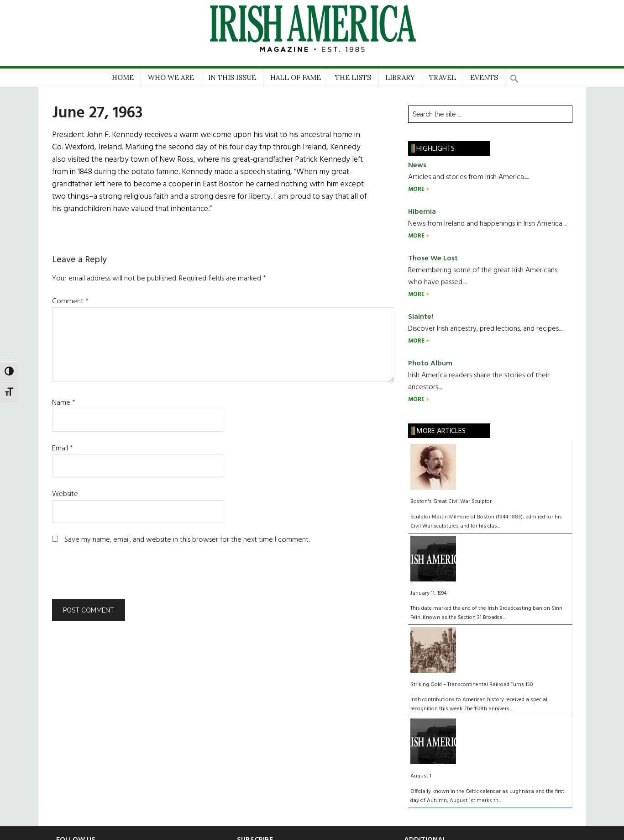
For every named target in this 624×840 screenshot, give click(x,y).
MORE (417, 189)
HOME (123, 77)
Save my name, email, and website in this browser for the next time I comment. (187, 540)
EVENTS (484, 77)
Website (65, 494)
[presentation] (114, 577)
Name (64, 403)
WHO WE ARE (171, 77)
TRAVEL (443, 77)
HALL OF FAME (296, 77)
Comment (70, 301)
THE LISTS (353, 77)
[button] (514, 76)
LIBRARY (400, 77)
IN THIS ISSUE (232, 77)
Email (63, 449)
